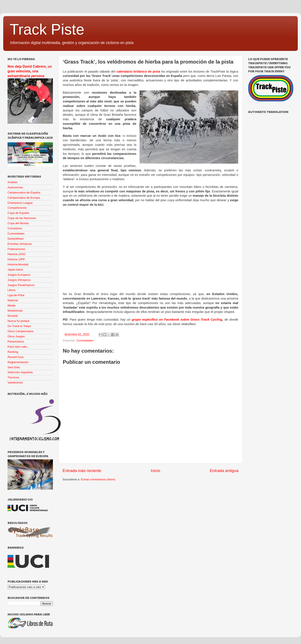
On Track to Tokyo (19, 326)
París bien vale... (18, 347)
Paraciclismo (16, 342)
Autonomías (15, 187)
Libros (12, 290)
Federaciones (16, 249)
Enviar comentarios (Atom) (98, 479)
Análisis (13, 182)
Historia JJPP (16, 259)
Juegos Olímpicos (19, 280)
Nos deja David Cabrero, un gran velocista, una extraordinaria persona (30, 71)
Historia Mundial (18, 264)
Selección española (20, 372)
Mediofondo (15, 311)
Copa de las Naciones (22, 218)
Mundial (13, 316)
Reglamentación (18, 362)
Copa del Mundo (18, 223)
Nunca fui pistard (18, 321)
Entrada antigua (224, 471)
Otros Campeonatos (21, 331)
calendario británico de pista (138, 72)
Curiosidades (85, 340)
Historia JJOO (17, 254)
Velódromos (15, 383)
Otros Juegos (16, 336)
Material (13, 300)
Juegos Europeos (19, 275)
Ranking (13, 352)
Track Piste (47, 29)
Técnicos (13, 377)
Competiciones (17, 208)
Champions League (20, 203)
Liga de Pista (16, 295)
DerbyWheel (15, 239)
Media (12, 305)
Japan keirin (15, 270)
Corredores (15, 228)
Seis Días (14, 367)
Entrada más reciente (82, 471)
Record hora (15, 357)
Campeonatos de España (24, 193)
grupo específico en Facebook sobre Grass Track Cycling (177, 320)
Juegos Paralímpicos (21, 285)
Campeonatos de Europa (24, 198)
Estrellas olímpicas (20, 244)
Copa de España (18, 213)
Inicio (155, 471)
